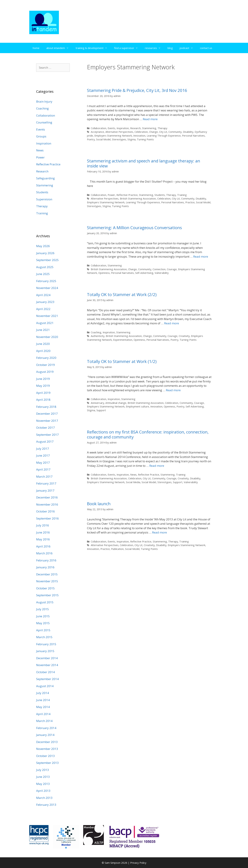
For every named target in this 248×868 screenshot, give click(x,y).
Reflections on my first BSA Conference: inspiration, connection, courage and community (148, 434)
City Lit (163, 132)
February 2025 (46, 281)
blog (170, 48)
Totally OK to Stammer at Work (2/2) (122, 294)
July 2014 (43, 693)
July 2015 (43, 609)
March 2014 (44, 721)
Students (160, 195)
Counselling (44, 122)
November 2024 (47, 288)
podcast (188, 48)
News (133, 475)
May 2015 (43, 623)
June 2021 (43, 330)
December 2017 (47, 414)
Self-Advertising (144, 273)
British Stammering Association (138, 199)
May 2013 (43, 784)
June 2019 (43, 379)
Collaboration (99, 128)
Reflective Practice (127, 195)
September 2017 (47, 435)
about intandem (59, 48)
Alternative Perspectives (119, 132)
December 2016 (47, 497)
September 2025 (47, 260)
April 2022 (43, 309)
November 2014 (47, 665)
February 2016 (46, 560)
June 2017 (43, 455)
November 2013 (47, 749)
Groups (41, 136)
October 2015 (45, 588)
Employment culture (137, 406)
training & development (93, 48)
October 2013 (45, 756)
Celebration (141, 132)
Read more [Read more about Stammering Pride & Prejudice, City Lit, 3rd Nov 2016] (150, 119)
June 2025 (43, 274)
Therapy (162, 128)
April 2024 (43, 295)
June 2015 (43, 616)
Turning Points (145, 139)
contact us (206, 48)
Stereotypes (119, 139)
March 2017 (44, 477)
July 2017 (43, 449)
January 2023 (45, 302)
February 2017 (46, 483)
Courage (172, 269)
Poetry (91, 139)
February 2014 (46, 728)
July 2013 (43, 770)
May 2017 (43, 463)
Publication (117, 549)
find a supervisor (128, 48)
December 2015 (47, 574)
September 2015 (47, 595)
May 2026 (43, 246)
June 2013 (43, 777)
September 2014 (47, 679)
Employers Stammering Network (113, 136)
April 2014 (43, 714)
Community (175, 132)
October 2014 (45, 672)
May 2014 (43, 707)
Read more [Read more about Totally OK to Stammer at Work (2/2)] (172, 323)
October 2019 (45, 365)
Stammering (149, 128)
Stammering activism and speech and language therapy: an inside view (144, 163)
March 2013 (44, 798)
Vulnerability (162, 273)
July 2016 (43, 525)
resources (154, 48)
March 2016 (44, 553)
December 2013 (47, 742)
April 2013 (43, 791)
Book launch (99, 504)
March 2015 (44, 637)
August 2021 (45, 323)
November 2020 (47, 337)
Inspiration (123, 128)
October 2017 (45, 428)
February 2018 (46, 407)
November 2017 (47, 421)
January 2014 (45, 735)
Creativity (184, 336)
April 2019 (43, 393)
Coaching (96, 332)
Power (111, 195)
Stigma (131, 139)
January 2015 (45, 651)
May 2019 (43, 386)
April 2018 (43, 400)
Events (111, 128)
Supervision (44, 199)
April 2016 (43, 546)
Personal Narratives (193, 136)
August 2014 (45, 686)
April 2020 (43, 351)
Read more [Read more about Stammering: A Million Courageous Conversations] (201, 256)
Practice (190, 202)
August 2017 (45, 442)
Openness (104, 273)
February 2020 (46, 358)
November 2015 (47, 581)
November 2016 (47, 504)
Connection (159, 269)
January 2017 (45, 490)
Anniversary (97, 403)
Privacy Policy (138, 863)
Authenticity (98, 336)
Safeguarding (45, 178)
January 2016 (45, 567)
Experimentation (123, 340)
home (36, 48)
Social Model (103, 139)
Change (153, 132)
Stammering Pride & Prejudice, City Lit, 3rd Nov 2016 (137, 90)
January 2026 (45, 253)
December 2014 (47, 658)
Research (135, 128)
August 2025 (45, 267)
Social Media (133, 482)
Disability (188, 132)
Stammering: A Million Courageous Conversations (134, 228)
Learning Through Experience (164, 136)
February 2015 (46, 644)
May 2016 (43, 539)
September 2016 (47, 518)
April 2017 (43, 469)
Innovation (139, 136)
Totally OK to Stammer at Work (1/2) (122, 361)
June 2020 (43, 344)
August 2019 (45, 372)
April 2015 (43, 630)
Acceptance (97, 132)
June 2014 (43, 700)
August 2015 (45, 602)
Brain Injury (44, 101)
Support (101, 410)
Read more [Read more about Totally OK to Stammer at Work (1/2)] (173, 390)
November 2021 (47, 316)
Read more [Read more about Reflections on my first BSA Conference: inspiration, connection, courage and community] (157, 466)
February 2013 (46, 805)
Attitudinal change (116, 403)
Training (182, 195)
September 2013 (47, 763)
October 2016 (45, 511)
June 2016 (43, 532)
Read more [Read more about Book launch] (159, 532)
